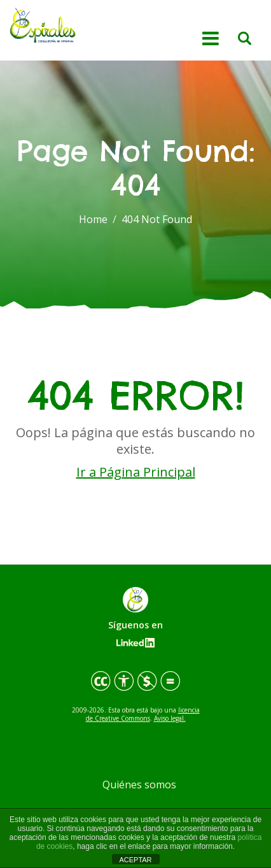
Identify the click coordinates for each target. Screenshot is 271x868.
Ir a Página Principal (136, 472)
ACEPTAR (135, 860)
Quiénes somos (139, 785)
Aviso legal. (170, 718)
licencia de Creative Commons (143, 714)
